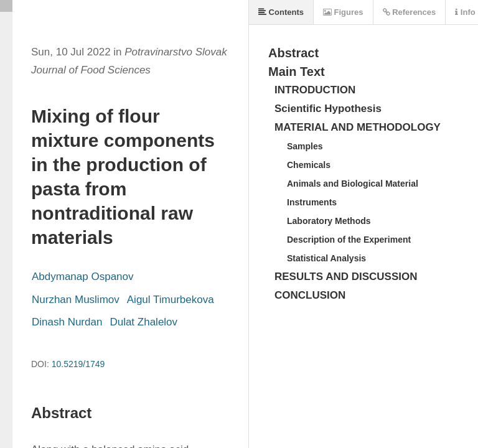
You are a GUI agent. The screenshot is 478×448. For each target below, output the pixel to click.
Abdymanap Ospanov (83, 277)
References (410, 12)
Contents (281, 12)
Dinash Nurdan (67, 322)
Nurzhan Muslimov (76, 300)
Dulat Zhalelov (143, 322)
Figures (343, 12)
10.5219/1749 (78, 364)
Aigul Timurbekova (171, 300)
